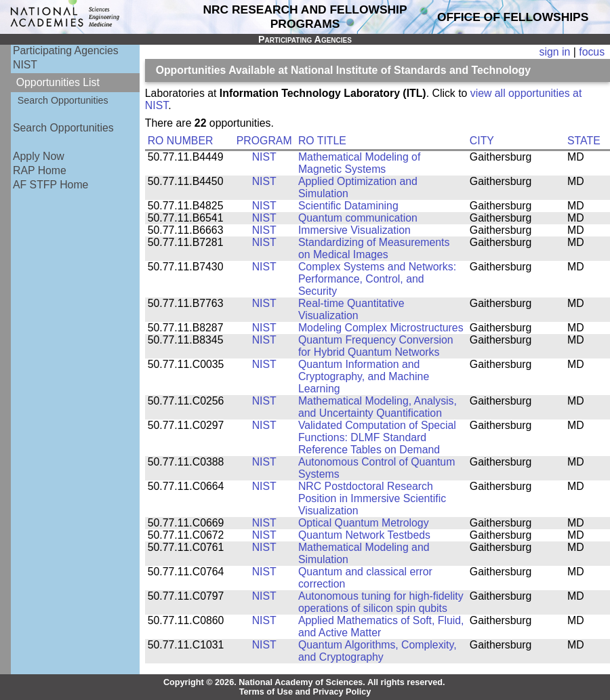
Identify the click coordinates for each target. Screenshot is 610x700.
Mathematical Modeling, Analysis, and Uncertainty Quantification (378, 407)
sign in (555, 52)
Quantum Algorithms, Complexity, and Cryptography (378, 651)
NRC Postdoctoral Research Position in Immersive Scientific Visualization (372, 498)
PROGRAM (264, 141)
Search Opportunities (63, 100)
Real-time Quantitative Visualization (351, 309)
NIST (25, 65)
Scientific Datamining (348, 206)
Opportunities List (58, 82)
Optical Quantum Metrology (364, 523)
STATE (584, 141)
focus (592, 52)
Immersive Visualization (354, 230)
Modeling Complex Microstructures (381, 328)
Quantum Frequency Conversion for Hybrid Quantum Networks (376, 346)
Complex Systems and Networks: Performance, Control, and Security (377, 279)
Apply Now (39, 156)
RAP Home (40, 170)
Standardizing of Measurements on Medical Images (374, 248)
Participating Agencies (66, 50)
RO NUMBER (181, 141)
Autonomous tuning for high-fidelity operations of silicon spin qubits (381, 602)
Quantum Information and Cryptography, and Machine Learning (364, 376)
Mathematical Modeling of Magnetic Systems (359, 163)
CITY (482, 141)
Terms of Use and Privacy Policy (305, 692)
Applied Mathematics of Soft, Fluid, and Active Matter (381, 626)
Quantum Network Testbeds (364, 535)
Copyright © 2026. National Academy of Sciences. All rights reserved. (304, 682)
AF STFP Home (50, 185)
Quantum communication (358, 218)
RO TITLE (322, 141)
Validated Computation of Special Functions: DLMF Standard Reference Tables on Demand (377, 437)
